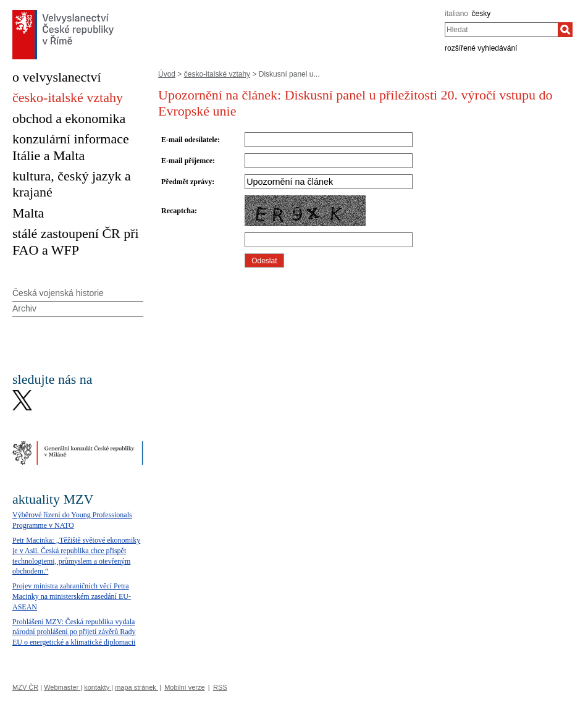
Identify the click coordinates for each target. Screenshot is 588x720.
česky (481, 14)
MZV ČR (25, 687)
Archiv (24, 308)
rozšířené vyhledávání (481, 48)
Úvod (167, 74)
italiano (456, 14)
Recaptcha (178, 211)
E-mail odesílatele (189, 140)
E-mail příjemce (187, 161)
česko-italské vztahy (217, 74)
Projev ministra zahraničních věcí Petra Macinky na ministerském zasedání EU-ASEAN (72, 596)
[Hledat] (565, 30)
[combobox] (501, 30)
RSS (220, 687)
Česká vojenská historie (58, 293)
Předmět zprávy (187, 182)
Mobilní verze (184, 687)
